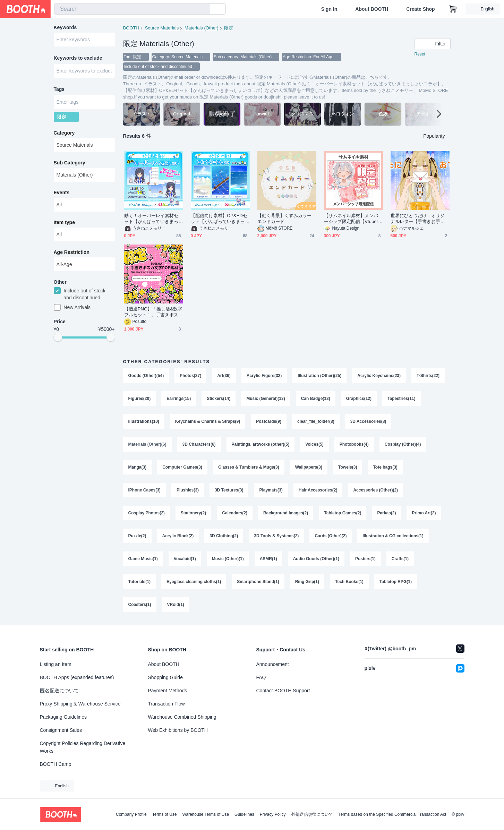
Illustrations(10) (144, 421)
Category (64, 133)
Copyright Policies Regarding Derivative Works (83, 747)
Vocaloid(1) (185, 559)
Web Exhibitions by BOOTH (178, 730)
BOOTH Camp (56, 764)
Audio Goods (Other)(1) (316, 559)
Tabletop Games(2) (343, 513)
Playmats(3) (271, 490)
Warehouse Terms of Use (206, 814)
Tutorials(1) (139, 582)
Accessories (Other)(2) (375, 490)
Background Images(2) (286, 513)
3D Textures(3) (229, 490)
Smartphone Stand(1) (258, 582)
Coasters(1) (140, 605)
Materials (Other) (202, 28)
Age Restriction (72, 252)
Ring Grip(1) (307, 582)
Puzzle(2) (137, 536)
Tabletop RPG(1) (396, 582)
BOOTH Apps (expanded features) (77, 677)
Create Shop (420, 9)
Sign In (329, 9)
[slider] (58, 337)
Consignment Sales (61, 730)
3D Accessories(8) (368, 421)
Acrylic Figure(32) (264, 376)
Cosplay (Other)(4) (403, 444)
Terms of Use (165, 814)
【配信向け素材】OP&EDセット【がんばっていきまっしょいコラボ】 (219, 219)
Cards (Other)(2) (331, 536)
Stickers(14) (219, 399)
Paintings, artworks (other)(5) (261, 444)
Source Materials (162, 28)
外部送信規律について (312, 814)
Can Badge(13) (316, 399)
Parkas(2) (386, 513)
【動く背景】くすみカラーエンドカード (285, 219)
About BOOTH (372, 9)
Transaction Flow (166, 704)
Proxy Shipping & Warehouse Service (80, 704)
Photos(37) (190, 376)
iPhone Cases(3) (144, 490)
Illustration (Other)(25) (319, 376)
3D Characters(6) (199, 444)
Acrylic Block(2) (178, 536)
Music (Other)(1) (228, 559)
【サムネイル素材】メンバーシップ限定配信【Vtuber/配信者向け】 (352, 219)
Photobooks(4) (354, 444)
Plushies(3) (188, 490)
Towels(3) (348, 467)
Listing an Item (56, 664)
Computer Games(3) (182, 467)
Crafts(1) (400, 559)
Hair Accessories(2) (318, 490)
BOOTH (131, 28)
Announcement (273, 664)
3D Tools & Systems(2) (276, 536)
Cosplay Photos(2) (147, 513)
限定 (229, 28)
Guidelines (244, 814)
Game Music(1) (143, 559)
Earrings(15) (179, 399)
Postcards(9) (269, 421)
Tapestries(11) (401, 399)
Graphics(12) (359, 399)
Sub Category (70, 163)
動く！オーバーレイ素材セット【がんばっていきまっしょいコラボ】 (151, 219)
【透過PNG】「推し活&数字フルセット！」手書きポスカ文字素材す (153, 312)
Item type (64, 222)
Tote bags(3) (385, 467)
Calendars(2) (235, 513)
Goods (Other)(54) (146, 376)
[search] (203, 9)
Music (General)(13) (266, 399)
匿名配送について (59, 691)
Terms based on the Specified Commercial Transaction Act (392, 814)
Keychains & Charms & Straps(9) (208, 421)
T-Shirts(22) (428, 376)
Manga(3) (138, 467)
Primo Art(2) (424, 513)
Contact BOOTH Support (283, 691)
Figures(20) (140, 399)
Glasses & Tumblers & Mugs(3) (249, 467)
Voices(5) (314, 444)
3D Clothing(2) (224, 536)
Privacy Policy (273, 814)
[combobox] (132, 9)
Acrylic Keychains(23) (379, 376)
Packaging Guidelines (63, 717)
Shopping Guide (165, 677)
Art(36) (224, 376)
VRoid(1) (176, 605)
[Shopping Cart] (453, 9)
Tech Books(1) (349, 582)
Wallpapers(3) (309, 467)
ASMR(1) (268, 559)
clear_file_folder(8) (316, 421)
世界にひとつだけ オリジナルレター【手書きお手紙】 (418, 219)
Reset (420, 54)
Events (62, 192)
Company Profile (131, 814)
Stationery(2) (193, 513)
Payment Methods (168, 691)
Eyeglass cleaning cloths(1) (194, 582)
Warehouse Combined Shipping (182, 717)
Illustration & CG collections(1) (393, 536)
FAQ (261, 677)
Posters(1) (365, 559)
